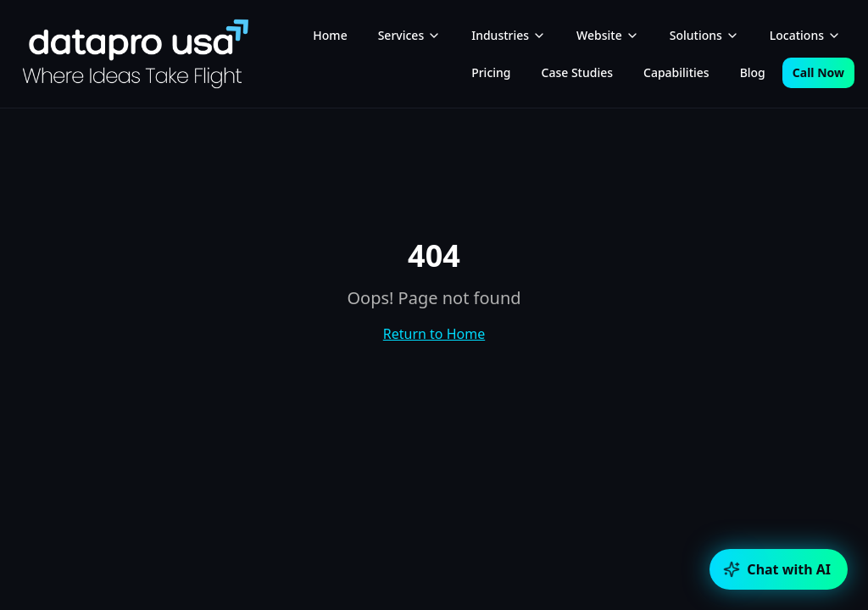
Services (410, 35)
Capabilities (676, 72)
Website (608, 35)
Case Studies (578, 72)
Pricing (491, 72)
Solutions (704, 35)
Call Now (818, 72)
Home (330, 35)
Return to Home (434, 334)
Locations (805, 35)
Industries (509, 35)
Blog (753, 72)
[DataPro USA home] (136, 54)
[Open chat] (779, 569)
